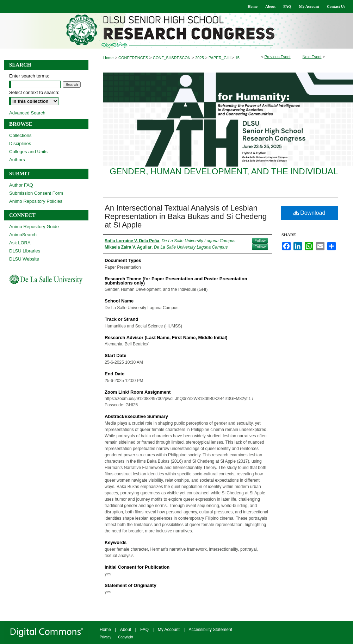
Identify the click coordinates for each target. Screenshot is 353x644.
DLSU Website (24, 259)
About (126, 630)
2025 (200, 58)
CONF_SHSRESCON (172, 58)
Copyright (126, 637)
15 (237, 58)
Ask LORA (20, 243)
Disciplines (20, 143)
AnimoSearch (23, 235)
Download (309, 213)
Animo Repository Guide (34, 227)
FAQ (144, 630)
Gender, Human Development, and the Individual (224, 171)
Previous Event (278, 57)
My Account (169, 630)
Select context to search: (34, 92)
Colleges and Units (28, 152)
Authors (17, 160)
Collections (20, 135)
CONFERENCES (134, 58)
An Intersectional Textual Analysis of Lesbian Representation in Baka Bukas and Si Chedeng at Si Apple (186, 216)
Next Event (312, 57)
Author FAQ (21, 185)
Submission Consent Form (36, 193)
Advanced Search (27, 113)
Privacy (106, 637)
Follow (260, 240)
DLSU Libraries (25, 251)
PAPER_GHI (220, 58)
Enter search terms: (29, 76)
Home (108, 58)
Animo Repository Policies (36, 201)
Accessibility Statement (210, 630)
